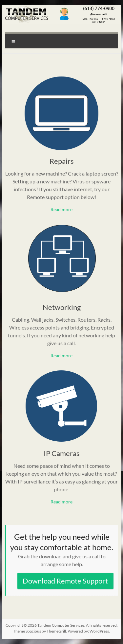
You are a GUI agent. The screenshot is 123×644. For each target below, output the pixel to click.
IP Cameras (62, 453)
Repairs (62, 161)
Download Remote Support (65, 581)
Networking (62, 307)
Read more (61, 209)
